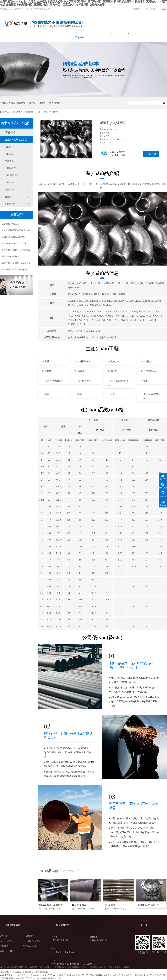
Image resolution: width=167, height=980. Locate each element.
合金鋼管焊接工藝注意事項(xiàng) (16, 232)
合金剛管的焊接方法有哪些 (13, 239)
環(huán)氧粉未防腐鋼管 (51, 905)
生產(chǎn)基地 (7, 951)
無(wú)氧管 (110, 905)
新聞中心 (137, 38)
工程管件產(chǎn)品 (32, 112)
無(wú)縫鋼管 (60, 38)
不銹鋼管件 (10, 204)
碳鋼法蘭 (9, 154)
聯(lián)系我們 (151, 9)
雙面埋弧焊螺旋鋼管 (35, 38)
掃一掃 (144, 925)
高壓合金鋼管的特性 (10, 258)
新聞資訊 (30, 936)
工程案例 (120, 38)
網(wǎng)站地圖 (30, 946)
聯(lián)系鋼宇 (34, 941)
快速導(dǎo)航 (12, 925)
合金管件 (9, 197)
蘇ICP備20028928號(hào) (77, 967)
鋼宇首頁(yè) (10, 38)
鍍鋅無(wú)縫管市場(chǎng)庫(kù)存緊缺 (19, 271)
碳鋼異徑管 (10, 168)
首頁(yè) (17, 112)
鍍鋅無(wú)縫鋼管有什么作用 (14, 245)
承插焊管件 (10, 190)
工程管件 (79, 38)
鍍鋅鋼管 (21, 103)
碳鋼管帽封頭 (11, 175)
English (164, 9)
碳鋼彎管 (9, 183)
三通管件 (9, 161)
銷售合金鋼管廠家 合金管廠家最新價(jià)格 (20, 252)
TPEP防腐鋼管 (79, 905)
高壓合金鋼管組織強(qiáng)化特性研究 (18, 265)
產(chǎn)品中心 (100, 38)
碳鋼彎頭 (32, 103)
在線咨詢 (151, 154)
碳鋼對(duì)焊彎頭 (51, 112)
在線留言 (137, 9)
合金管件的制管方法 (10, 226)
